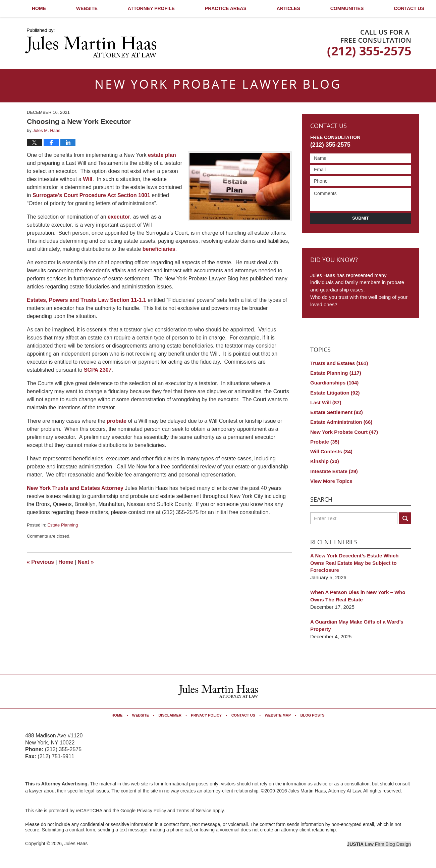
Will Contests (331, 451)
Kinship (325, 461)
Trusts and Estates (339, 363)
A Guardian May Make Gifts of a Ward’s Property (357, 625)
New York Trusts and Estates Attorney (75, 488)
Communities (347, 8)
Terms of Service (194, 811)
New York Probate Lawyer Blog (91, 43)
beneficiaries (159, 249)
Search (405, 518)
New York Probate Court (344, 432)
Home (39, 8)
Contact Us (329, 126)
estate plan (162, 155)
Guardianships (334, 383)
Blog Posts (312, 715)
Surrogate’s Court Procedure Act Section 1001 (91, 195)
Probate (325, 442)
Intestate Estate (334, 471)
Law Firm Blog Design (379, 844)
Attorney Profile (151, 8)
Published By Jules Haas (369, 44)
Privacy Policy (206, 715)
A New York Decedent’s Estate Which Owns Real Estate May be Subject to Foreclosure (354, 563)
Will (88, 179)
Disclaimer (170, 715)
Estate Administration (341, 422)
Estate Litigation (335, 393)
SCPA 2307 (98, 370)
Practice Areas (226, 8)
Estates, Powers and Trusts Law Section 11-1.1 (87, 300)
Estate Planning (63, 525)
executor (119, 217)
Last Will (326, 402)
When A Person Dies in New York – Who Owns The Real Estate (358, 596)
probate (117, 421)
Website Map (278, 715)
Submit (361, 218)
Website (87, 8)
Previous (40, 562)
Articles (288, 8)
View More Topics (331, 481)
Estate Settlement (337, 412)
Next (86, 562)
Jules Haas (76, 843)
